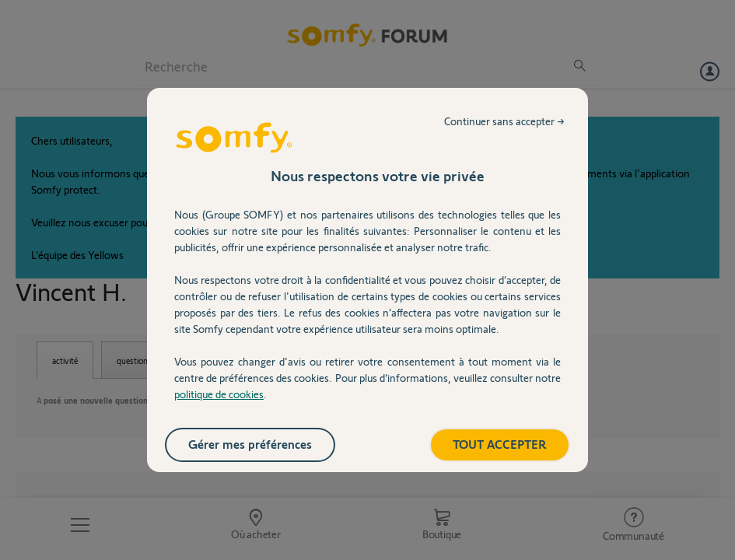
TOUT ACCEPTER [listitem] (500, 444)
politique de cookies (219, 394)
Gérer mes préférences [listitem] (250, 444)
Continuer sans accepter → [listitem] (504, 121)
